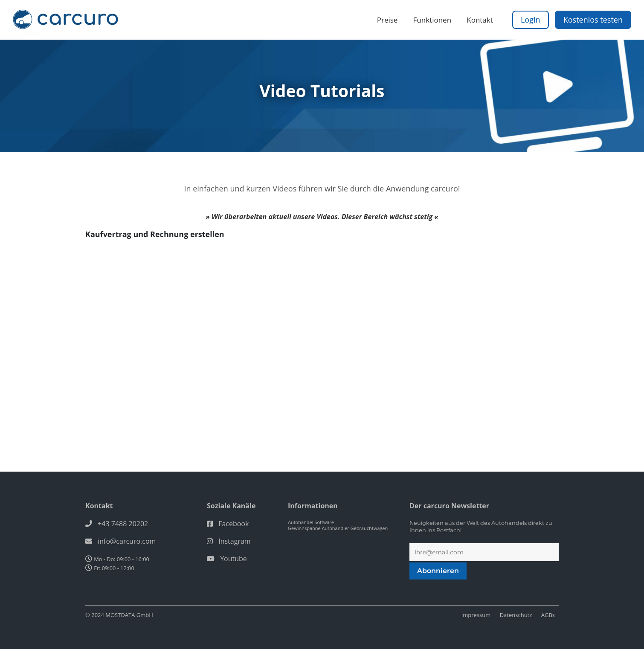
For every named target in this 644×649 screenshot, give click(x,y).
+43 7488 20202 (123, 524)
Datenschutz (516, 615)
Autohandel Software (311, 522)
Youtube (234, 559)
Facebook (234, 524)
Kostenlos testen (593, 20)
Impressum (476, 615)
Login (531, 20)
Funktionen (432, 20)
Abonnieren (438, 571)
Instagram (234, 541)
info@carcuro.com (127, 541)
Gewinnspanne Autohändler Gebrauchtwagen (338, 528)
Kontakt (480, 20)
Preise (387, 20)
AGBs (548, 615)
